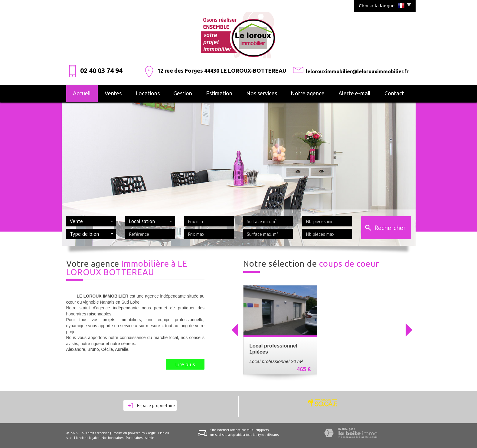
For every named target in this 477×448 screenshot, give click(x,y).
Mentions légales (87, 438)
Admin (150, 438)
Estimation (219, 93)
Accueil (82, 93)
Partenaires (134, 438)
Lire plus (185, 364)
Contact (394, 93)
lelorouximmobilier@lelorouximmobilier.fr (357, 71)
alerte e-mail (354, 93)
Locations (148, 93)
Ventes (113, 93)
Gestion (183, 93)
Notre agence (308, 93)
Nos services (262, 93)
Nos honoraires (113, 438)
